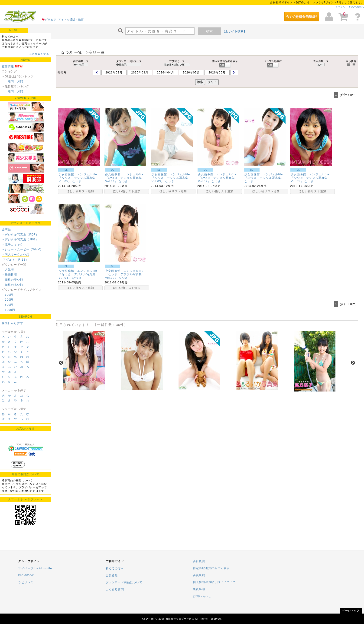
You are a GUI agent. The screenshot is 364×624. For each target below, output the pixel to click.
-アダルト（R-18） (15, 260)
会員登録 (112, 575)
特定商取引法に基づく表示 (211, 568)
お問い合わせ (202, 596)
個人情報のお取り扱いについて (214, 582)
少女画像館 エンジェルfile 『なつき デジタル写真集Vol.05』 (80, 178)
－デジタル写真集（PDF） (20, 235)
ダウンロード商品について (124, 582)
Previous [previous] (61, 363)
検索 (209, 31)
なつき (77, 181)
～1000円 (9, 310)
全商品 (6, 229)
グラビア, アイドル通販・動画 (64, 20)
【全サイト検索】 (234, 31)
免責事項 (199, 589)
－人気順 (8, 270)
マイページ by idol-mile (35, 568)
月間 (20, 81)
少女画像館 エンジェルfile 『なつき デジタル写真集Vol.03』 (172, 178)
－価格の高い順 (13, 285)
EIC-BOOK (26, 575)
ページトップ (351, 611)
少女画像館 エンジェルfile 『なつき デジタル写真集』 (265, 176)
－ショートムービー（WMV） (23, 249)
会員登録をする (39, 54)
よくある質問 (115, 589)
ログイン (340, 7)
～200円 (8, 300)
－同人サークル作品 (16, 255)
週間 (11, 81)
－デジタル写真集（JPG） (20, 239)
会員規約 (199, 575)
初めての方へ (356, 7)
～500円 (8, 305)
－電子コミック (13, 245)
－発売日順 (10, 275)
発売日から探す (13, 323)
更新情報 (8, 66)
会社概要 (199, 561)
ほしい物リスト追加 (80, 191)
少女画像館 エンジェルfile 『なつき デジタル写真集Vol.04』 (126, 178)
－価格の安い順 (13, 280)
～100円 (8, 295)
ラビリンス (26, 582)
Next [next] (353, 363)
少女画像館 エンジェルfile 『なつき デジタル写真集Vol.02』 (219, 178)
